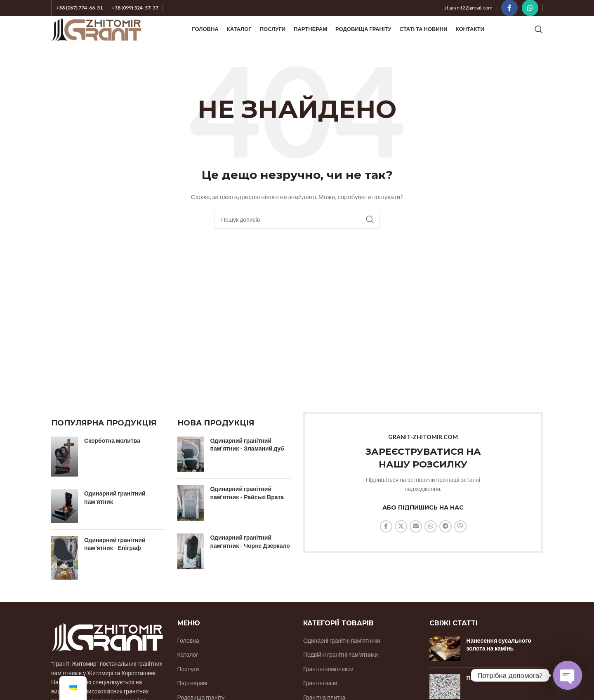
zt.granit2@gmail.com (468, 8)
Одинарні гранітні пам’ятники (342, 656)
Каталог (188, 671)
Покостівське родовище (501, 694)
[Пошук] (539, 38)
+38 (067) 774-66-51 (79, 8)
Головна (188, 656)
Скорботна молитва (112, 456)
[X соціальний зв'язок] (401, 542)
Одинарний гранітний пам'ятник (115, 513)
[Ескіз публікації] (445, 665)
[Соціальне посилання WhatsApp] (530, 9)
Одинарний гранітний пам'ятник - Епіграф (115, 560)
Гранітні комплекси (328, 685)
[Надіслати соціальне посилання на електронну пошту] (416, 542)
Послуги (188, 685)
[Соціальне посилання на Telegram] (445, 542)
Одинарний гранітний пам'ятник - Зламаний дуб (247, 460)
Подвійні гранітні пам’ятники (341, 671)
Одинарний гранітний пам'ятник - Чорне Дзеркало (250, 558)
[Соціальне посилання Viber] (460, 542)
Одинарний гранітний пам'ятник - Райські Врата (247, 509)
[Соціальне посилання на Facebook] (509, 9)
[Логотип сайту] (97, 37)
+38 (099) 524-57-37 (135, 8)
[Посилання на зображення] (107, 652)
